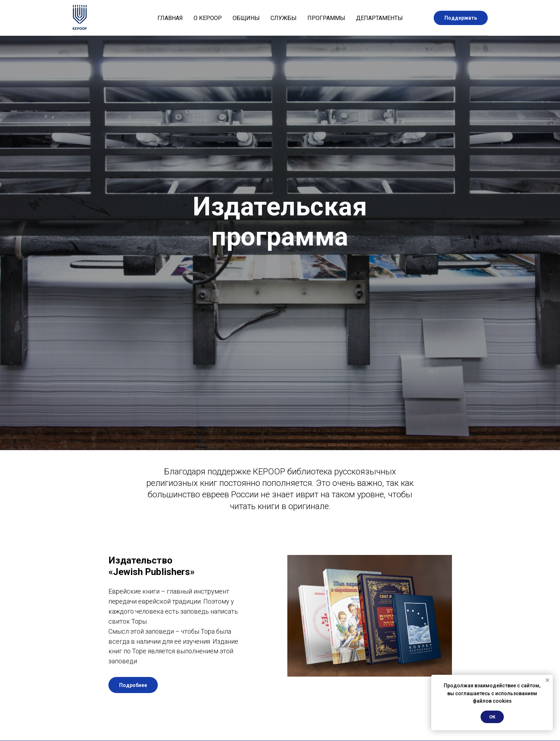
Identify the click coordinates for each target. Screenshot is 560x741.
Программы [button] (326, 18)
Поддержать (461, 18)
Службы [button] (284, 18)
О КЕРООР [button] (208, 18)
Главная (170, 18)
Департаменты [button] (379, 18)
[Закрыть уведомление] (547, 680)
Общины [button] (246, 18)
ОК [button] (492, 717)
